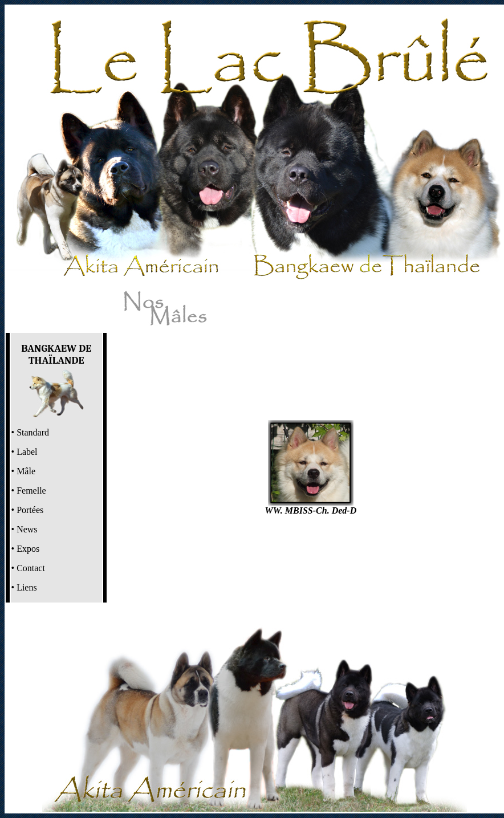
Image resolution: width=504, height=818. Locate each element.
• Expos (26, 549)
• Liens (24, 587)
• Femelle (29, 491)
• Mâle (23, 471)
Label (26, 452)
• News (25, 529)
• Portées (28, 510)
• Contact (28, 568)
